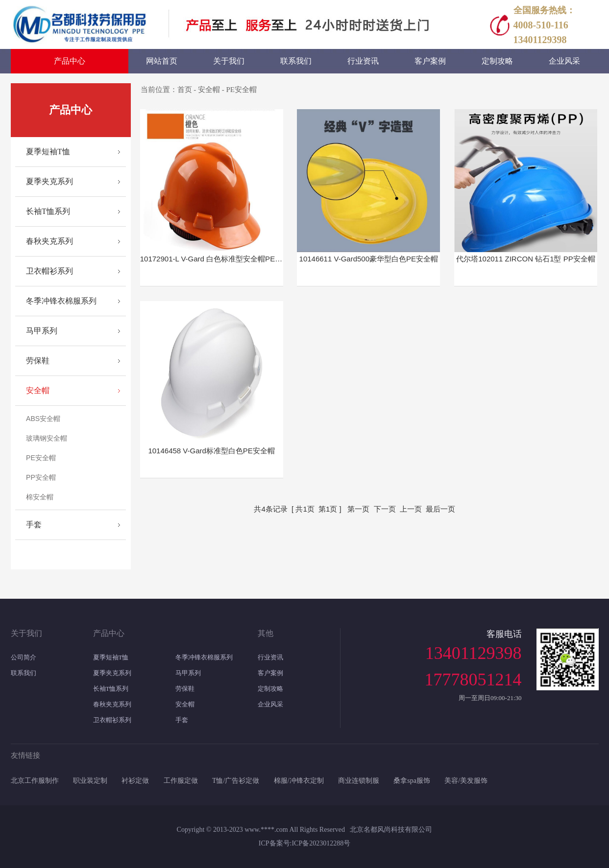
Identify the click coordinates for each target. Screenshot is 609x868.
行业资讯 (270, 657)
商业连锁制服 (359, 781)
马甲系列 (42, 331)
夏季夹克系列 (49, 181)
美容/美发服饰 (466, 781)
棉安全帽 (40, 497)
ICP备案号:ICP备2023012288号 (304, 843)
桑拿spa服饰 (412, 781)
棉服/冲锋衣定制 (299, 781)
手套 (34, 525)
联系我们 (24, 673)
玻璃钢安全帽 (47, 438)
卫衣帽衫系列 (49, 271)
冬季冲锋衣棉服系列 (61, 301)
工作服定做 (181, 781)
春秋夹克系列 (49, 241)
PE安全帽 (41, 458)
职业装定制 (90, 781)
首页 (185, 90)
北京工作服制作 (35, 781)
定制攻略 (270, 689)
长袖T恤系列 (48, 211)
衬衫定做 (135, 781)
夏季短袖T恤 (48, 152)
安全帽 (38, 390)
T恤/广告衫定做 (236, 781)
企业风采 (270, 704)
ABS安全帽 (43, 419)
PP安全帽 (41, 477)
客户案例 (270, 673)
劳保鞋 (38, 361)
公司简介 (24, 657)
